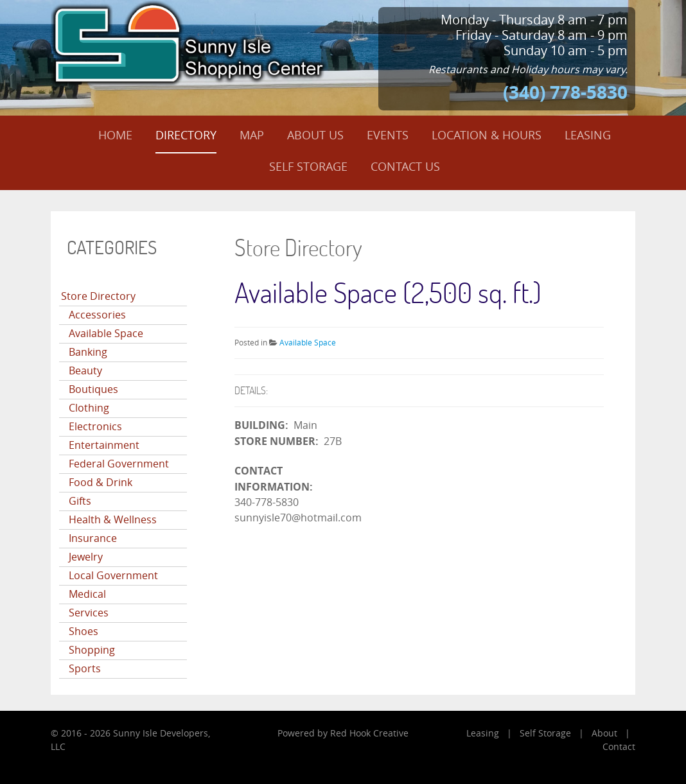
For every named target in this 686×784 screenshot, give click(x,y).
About (604, 734)
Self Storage (545, 734)
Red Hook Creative (369, 734)
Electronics (95, 427)
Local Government (113, 576)
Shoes (84, 632)
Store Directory (98, 296)
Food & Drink (101, 483)
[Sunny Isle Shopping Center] (189, 43)
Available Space (106, 334)
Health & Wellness (113, 520)
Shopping (92, 650)
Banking (88, 352)
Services (89, 613)
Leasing (483, 734)
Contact (619, 747)
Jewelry (86, 557)
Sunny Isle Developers (161, 734)
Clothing (89, 408)
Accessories (97, 315)
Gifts (80, 501)
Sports (85, 669)
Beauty (85, 371)
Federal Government (119, 464)
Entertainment (104, 445)
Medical (87, 594)
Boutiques (93, 389)
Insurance (93, 538)
